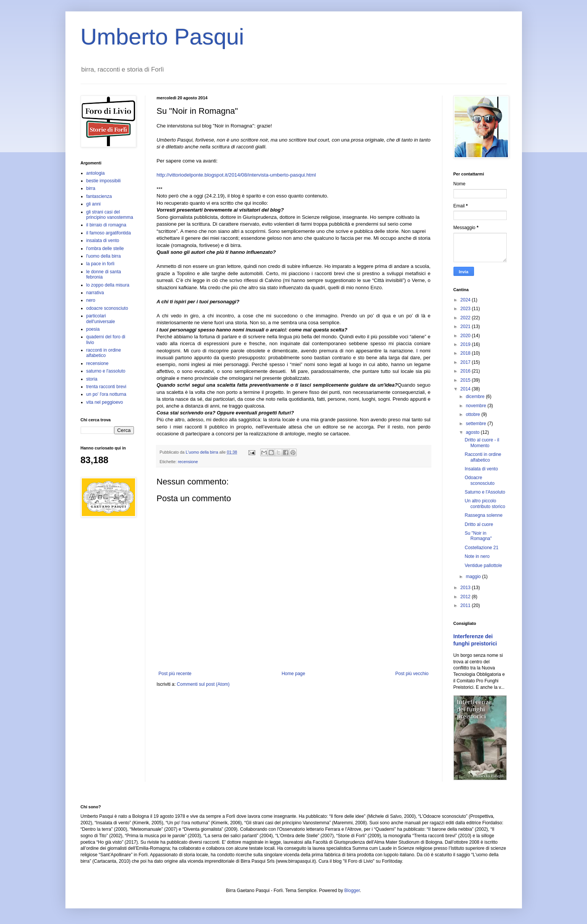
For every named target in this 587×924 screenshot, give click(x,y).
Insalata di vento (481, 469)
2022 (466, 318)
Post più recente (175, 674)
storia (92, 379)
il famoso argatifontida (109, 233)
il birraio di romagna (106, 225)
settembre (476, 424)
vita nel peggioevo (105, 402)
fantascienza (99, 196)
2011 (466, 605)
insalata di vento (103, 241)
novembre (476, 406)
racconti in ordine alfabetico (104, 353)
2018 (466, 353)
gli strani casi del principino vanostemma (110, 215)
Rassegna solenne (483, 515)
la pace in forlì (101, 264)
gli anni (94, 204)
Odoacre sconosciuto (479, 480)
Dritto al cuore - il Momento (482, 443)
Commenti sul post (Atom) (203, 684)
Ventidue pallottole (483, 566)
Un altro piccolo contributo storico (485, 503)
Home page (293, 674)
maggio (474, 577)
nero (91, 300)
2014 (466, 389)
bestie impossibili (104, 181)
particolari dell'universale (101, 319)
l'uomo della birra (104, 256)
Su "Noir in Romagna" (478, 536)
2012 (466, 597)
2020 (466, 336)
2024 (466, 300)
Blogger (352, 891)
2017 (466, 362)
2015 (466, 380)
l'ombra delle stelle (105, 249)
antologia (96, 173)
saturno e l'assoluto (106, 371)
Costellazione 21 (481, 548)
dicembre (476, 397)
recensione (188, 462)
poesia (93, 329)
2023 (466, 309)
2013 (466, 588)
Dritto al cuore (479, 524)
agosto (473, 432)
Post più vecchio (412, 674)
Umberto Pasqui (162, 37)
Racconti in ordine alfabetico (483, 457)
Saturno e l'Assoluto (485, 492)
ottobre (473, 414)
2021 (466, 327)
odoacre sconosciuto (107, 308)
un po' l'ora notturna (106, 394)
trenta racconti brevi (106, 387)
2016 (466, 371)
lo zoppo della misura (108, 285)
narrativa (95, 293)
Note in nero (477, 556)
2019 (466, 344)
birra (91, 188)
